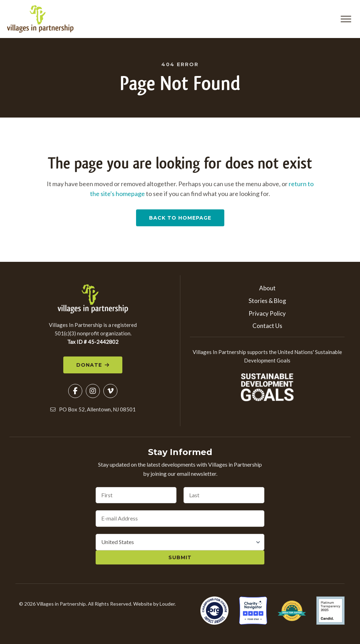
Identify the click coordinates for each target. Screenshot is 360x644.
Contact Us (267, 326)
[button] (346, 19)
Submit (180, 558)
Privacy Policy (267, 313)
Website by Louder (154, 604)
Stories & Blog (267, 301)
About (267, 288)
